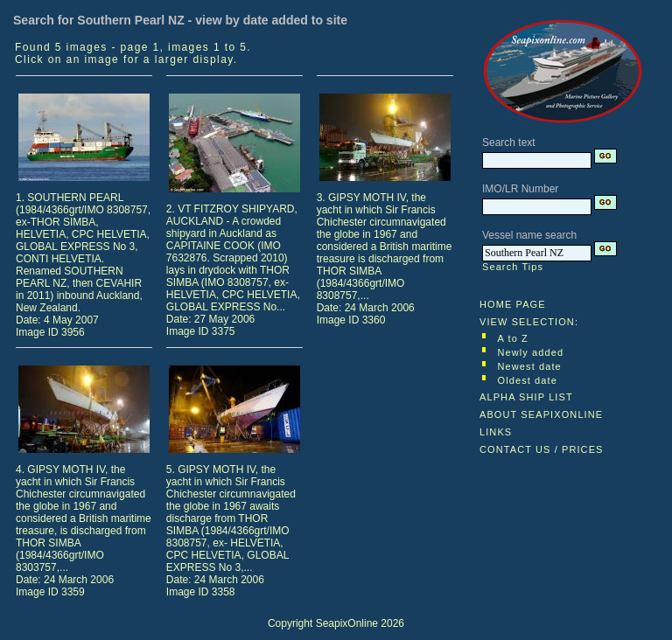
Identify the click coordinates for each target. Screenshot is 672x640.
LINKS (496, 432)
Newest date (530, 366)
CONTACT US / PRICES (542, 449)
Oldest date (528, 380)
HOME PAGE (513, 304)
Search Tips (513, 267)
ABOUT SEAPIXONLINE (541, 414)
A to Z (513, 338)
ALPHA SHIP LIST (526, 397)
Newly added (531, 352)
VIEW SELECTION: (529, 322)
